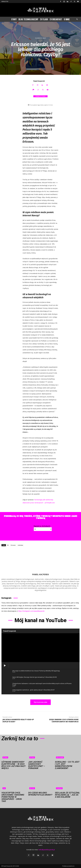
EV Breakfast (56, 19)
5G (8, 545)
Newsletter (5, 2)
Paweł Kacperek (39, 81)
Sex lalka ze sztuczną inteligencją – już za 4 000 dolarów (67, 795)
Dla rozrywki (60, 757)
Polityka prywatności (68, 866)
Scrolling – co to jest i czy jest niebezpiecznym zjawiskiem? (67, 765)
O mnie (67, 19)
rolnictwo (20, 545)
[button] (77, 19)
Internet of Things (40, 96)
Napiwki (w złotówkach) (42, 526)
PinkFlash (59, 788)
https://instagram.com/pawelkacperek (31, 611)
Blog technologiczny (28, 19)
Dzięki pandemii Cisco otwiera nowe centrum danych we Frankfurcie (64, 721)
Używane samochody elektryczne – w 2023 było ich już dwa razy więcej (13, 765)
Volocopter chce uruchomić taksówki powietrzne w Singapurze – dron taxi (13, 797)
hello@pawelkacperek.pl (47, 850)
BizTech (32, 788)
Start (14, 19)
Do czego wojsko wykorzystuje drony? (40, 794)
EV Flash (44, 19)
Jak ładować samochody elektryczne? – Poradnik (37, 765)
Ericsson (13, 545)
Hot (4, 788)
